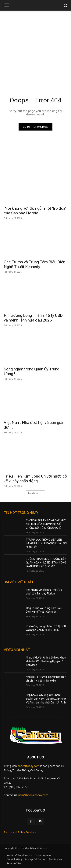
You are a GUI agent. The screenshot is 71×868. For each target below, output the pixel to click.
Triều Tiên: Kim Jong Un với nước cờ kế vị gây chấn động (35, 479)
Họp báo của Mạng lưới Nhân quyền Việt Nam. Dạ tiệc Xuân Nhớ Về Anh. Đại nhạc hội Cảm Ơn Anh (46, 699)
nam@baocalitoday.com (33, 795)
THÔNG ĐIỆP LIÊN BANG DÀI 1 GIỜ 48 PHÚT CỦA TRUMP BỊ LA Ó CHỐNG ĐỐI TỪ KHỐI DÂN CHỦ (46, 524)
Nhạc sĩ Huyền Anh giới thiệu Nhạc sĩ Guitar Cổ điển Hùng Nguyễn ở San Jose (46, 661)
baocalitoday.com (28, 766)
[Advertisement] (35, 48)
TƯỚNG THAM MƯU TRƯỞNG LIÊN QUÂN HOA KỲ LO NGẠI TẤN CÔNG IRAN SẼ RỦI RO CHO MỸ (46, 562)
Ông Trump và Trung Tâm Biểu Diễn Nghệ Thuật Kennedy (35, 264)
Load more (35, 493)
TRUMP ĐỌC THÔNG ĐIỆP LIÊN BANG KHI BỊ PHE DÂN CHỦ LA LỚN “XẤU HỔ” (46, 543)
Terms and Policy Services (20, 832)
